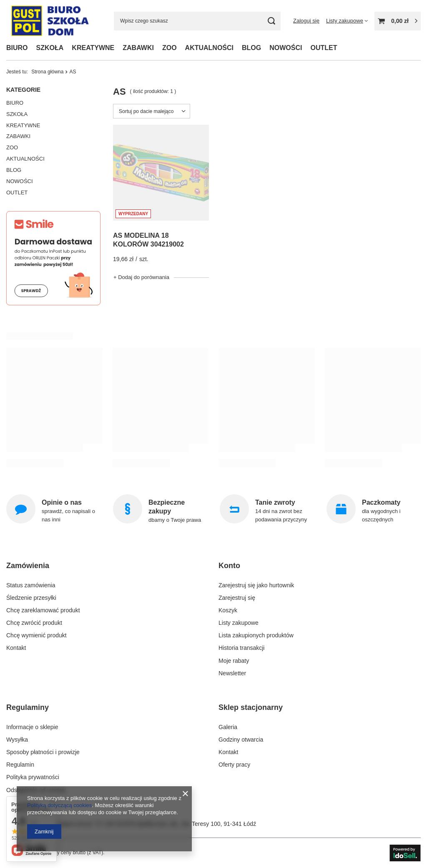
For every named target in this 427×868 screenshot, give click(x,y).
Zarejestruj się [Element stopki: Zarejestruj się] (237, 598)
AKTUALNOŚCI (209, 48)
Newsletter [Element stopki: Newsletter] (232, 673)
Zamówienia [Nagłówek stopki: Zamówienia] (28, 566)
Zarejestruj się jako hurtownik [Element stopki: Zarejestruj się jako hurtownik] (256, 585)
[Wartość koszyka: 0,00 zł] (398, 21)
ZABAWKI (138, 48)
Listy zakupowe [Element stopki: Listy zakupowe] (239, 623)
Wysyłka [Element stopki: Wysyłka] (17, 740)
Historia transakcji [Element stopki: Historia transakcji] (241, 648)
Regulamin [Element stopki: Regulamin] (20, 765)
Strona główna (47, 72)
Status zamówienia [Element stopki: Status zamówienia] (31, 585)
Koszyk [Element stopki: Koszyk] (228, 610)
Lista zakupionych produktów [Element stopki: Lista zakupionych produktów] (256, 635)
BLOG (251, 48)
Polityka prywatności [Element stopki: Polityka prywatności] (33, 777)
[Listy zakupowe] (347, 21)
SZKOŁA (50, 48)
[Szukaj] (271, 21)
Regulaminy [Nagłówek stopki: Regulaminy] (28, 707)
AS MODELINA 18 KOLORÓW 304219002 (148, 240)
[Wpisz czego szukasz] (197, 21)
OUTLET (324, 48)
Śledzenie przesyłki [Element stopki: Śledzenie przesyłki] (31, 598)
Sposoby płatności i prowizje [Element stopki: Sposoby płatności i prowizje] (43, 752)
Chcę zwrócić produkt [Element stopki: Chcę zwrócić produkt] (34, 623)
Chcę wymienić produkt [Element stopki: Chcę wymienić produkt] (36, 635)
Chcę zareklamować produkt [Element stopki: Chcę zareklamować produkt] (43, 610)
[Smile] (53, 303)
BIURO (17, 48)
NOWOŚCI (286, 48)
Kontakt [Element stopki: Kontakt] (16, 648)
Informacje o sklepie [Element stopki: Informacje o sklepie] (32, 727)
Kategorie (23, 90)
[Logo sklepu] (50, 21)
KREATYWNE (93, 48)
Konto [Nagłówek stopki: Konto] (229, 566)
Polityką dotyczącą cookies (59, 805)
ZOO (170, 48)
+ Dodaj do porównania (141, 277)
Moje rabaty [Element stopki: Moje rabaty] (234, 661)
